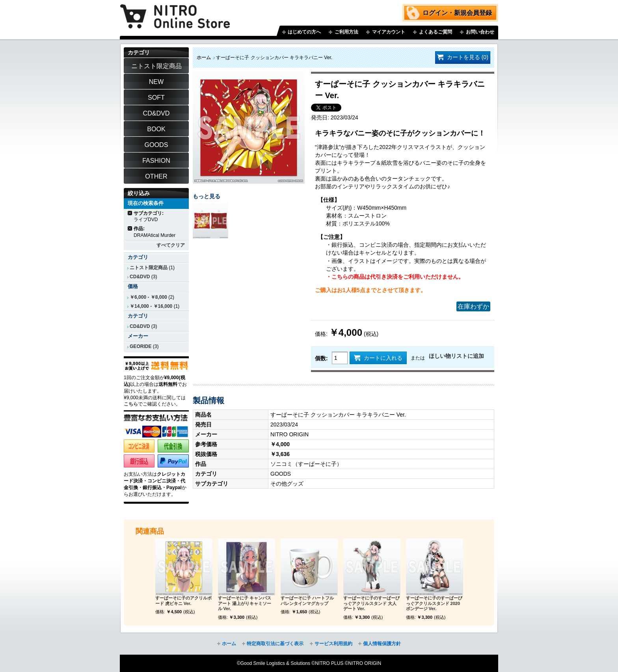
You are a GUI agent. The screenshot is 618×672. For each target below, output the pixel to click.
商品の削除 (130, 213)
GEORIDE (141, 346)
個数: (321, 358)
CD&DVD (140, 277)
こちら (131, 404)
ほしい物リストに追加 (456, 356)
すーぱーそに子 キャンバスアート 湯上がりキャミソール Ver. (245, 603)
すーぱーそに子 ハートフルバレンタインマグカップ (307, 601)
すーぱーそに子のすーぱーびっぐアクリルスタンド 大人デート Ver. (371, 603)
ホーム (204, 58)
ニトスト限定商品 (149, 268)
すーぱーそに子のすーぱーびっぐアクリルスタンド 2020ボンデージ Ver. (434, 603)
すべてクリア (171, 245)
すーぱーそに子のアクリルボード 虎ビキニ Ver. (183, 601)
